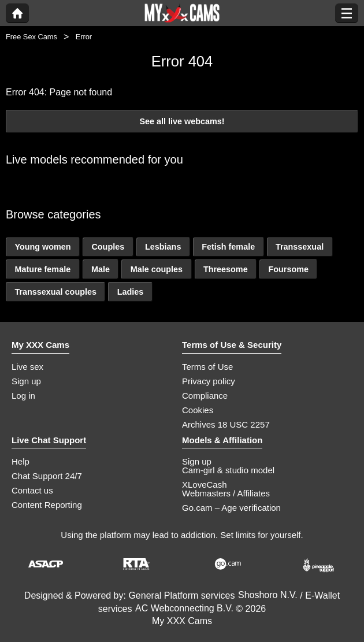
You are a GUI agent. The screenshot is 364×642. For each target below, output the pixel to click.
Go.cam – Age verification (231, 508)
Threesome (226, 269)
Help (21, 461)
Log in (23, 396)
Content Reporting (47, 505)
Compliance (205, 396)
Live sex (27, 367)
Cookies (198, 410)
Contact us (32, 490)
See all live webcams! (182, 121)
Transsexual (300, 247)
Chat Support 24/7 (47, 476)
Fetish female (228, 247)
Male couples (157, 269)
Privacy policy (209, 381)
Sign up (26, 381)
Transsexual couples (55, 292)
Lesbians (163, 247)
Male (101, 269)
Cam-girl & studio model (228, 470)
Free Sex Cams (31, 37)
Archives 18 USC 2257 (226, 424)
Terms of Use (207, 367)
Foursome (288, 269)
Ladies (131, 292)
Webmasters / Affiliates (226, 493)
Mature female (42, 269)
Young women (42, 247)
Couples (108, 247)
